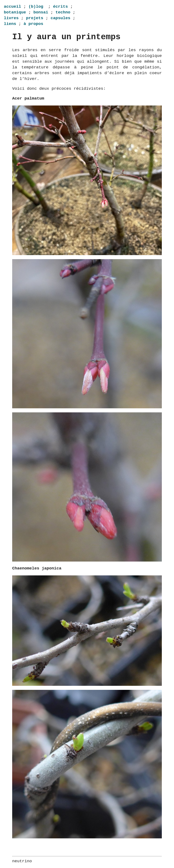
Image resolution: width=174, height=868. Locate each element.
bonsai (41, 12)
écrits (60, 6)
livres (11, 18)
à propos (33, 24)
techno (63, 12)
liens (10, 24)
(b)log (36, 6)
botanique (15, 12)
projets (35, 18)
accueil (13, 6)
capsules (60, 18)
